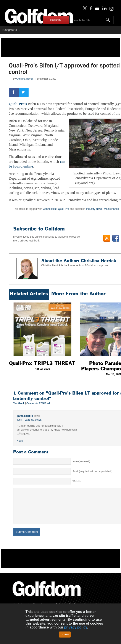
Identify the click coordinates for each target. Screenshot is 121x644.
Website (77, 481)
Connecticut (50, 209)
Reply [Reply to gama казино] (20, 441)
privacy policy (76, 627)
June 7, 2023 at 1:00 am (29, 420)
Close (65, 635)
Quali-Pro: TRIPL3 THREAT (42, 363)
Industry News (94, 209)
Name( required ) (81, 461)
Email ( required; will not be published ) (92, 471)
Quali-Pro (64, 209)
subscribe (56, 20)
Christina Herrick (25, 79)
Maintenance (111, 209)
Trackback (19, 403)
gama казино (25, 416)
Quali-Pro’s (18, 104)
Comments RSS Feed (38, 403)
